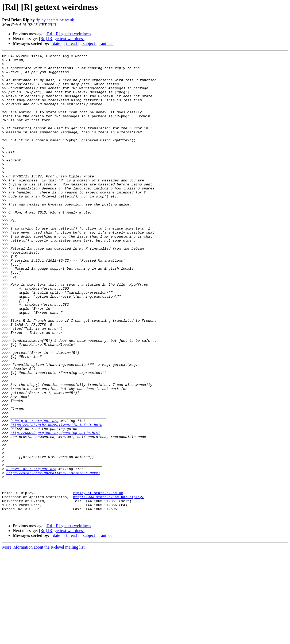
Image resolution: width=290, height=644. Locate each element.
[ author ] (107, 43)
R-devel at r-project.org (31, 552)
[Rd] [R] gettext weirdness (68, 34)
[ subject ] (89, 43)
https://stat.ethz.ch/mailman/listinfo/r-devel (53, 557)
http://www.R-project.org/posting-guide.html (55, 509)
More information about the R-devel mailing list (43, 639)
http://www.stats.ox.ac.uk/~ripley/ (108, 586)
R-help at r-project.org (34, 494)
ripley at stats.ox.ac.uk (55, 20)
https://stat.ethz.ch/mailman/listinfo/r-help (56, 499)
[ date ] (57, 43)
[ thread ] (71, 43)
